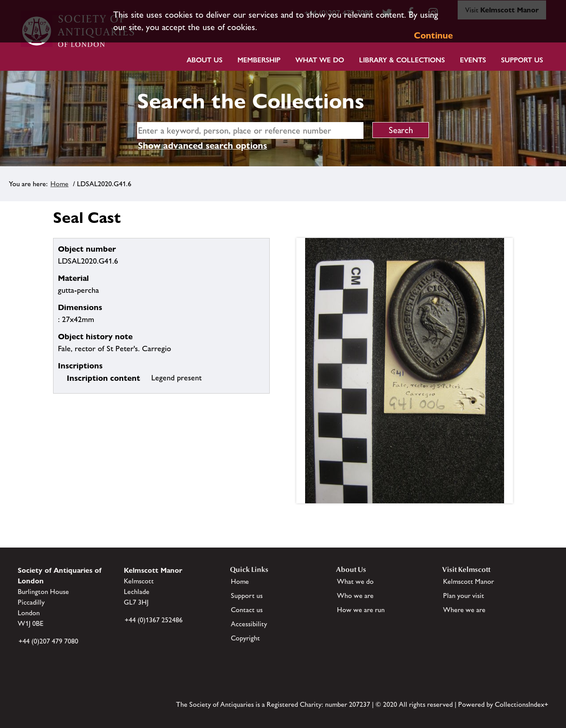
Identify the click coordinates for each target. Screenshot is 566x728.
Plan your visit (464, 596)
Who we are (355, 596)
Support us (247, 596)
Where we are (464, 610)
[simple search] (250, 130)
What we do (320, 60)
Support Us (522, 60)
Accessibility (249, 624)
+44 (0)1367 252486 (154, 620)
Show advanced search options (203, 146)
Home (59, 184)
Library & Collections (402, 60)
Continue (433, 35)
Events (473, 60)
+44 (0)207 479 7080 (48, 641)
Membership (259, 60)
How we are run (361, 610)
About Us (205, 60)
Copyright (245, 638)
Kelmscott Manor (468, 581)
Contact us (247, 610)
